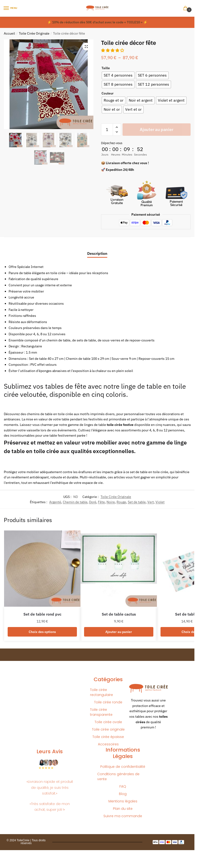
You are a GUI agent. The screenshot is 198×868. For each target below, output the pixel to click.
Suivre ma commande (123, 816)
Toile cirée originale (108, 729)
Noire (111, 502)
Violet (160, 502)
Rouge (121, 502)
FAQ (123, 786)
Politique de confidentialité (123, 767)
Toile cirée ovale (108, 722)
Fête (101, 502)
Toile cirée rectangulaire (102, 692)
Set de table (137, 502)
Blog (123, 794)
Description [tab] (97, 253)
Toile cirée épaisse (108, 737)
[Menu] (11, 8)
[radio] (118, 75)
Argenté (55, 502)
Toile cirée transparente (101, 712)
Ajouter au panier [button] (119, 632)
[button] (86, 47)
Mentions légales (123, 801)
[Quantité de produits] (107, 130)
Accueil (9, 33)
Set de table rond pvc (42, 614)
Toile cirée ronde (108, 702)
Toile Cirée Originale (34, 33)
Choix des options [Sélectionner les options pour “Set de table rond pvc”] (42, 632)
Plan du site (123, 809)
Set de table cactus (119, 614)
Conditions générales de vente (118, 776)
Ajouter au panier (156, 129)
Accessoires (108, 744)
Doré (93, 502)
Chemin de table (75, 502)
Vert (151, 502)
